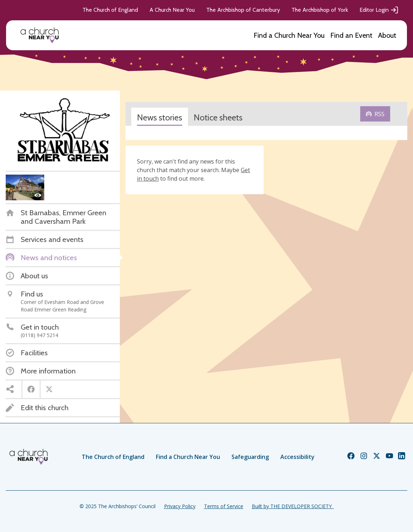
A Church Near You (172, 10)
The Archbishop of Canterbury (243, 10)
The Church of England (110, 10)
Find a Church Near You (289, 35)
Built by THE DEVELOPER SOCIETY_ (293, 506)
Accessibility (297, 457)
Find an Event (351, 35)
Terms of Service (224, 506)
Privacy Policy (180, 506)
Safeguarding (250, 457)
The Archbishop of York (320, 10)
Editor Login (379, 10)
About (387, 35)
